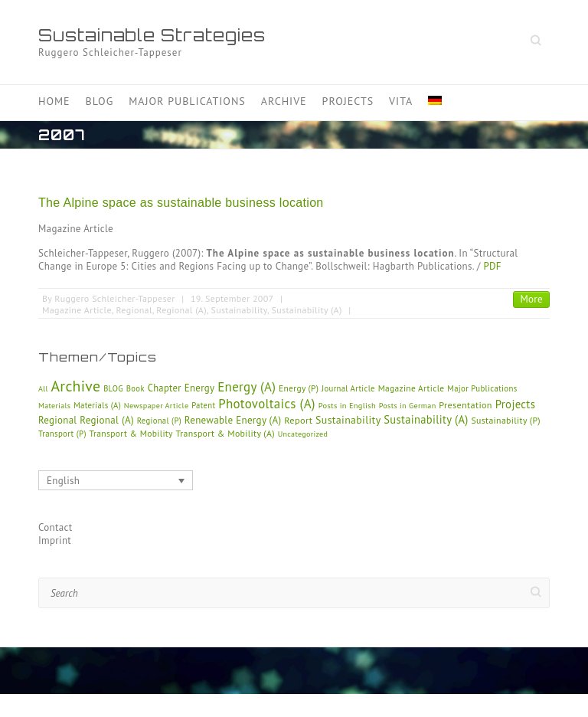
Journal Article (348, 388)
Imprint (55, 540)
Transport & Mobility (131, 433)
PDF (492, 266)
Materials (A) (97, 405)
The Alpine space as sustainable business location (181, 203)
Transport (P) (62, 434)
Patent (203, 405)
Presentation (465, 405)
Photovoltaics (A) (267, 404)
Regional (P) (159, 421)
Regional (134, 310)
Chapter (165, 388)
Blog (100, 101)
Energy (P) (299, 388)
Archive (284, 101)
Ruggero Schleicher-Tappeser (114, 298)
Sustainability (238, 310)
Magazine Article (77, 310)
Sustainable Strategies (152, 35)
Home (54, 101)
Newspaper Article (157, 406)
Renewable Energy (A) (233, 420)
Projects (348, 101)
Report (298, 420)
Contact (55, 527)
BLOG (113, 388)
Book (136, 388)
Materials (54, 406)
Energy (200, 388)
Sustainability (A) (307, 310)
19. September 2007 (232, 298)
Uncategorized (303, 434)
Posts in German (408, 406)
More (531, 299)
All (43, 389)
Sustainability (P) (506, 420)
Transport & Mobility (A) (225, 433)
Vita (401, 101)
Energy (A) (247, 387)
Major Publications (187, 101)
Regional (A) (181, 310)
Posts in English (347, 405)
